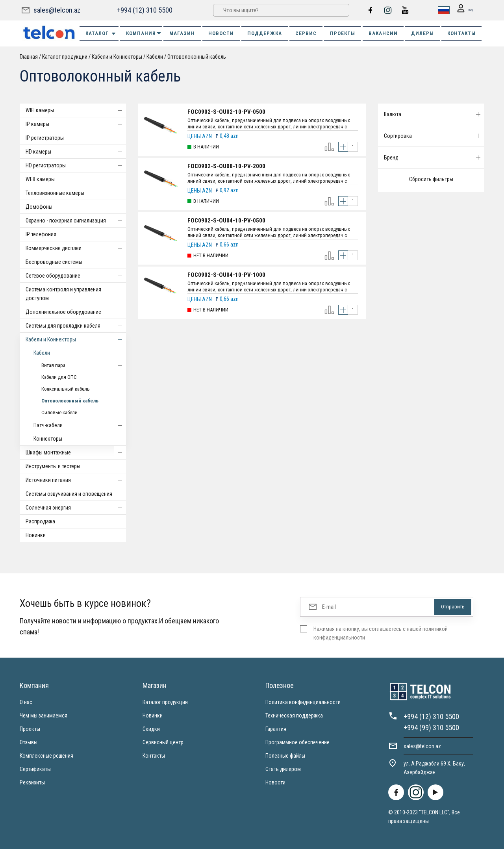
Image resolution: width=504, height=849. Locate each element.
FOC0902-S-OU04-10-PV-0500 (226, 221)
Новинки (36, 535)
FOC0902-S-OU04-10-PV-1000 (226, 275)
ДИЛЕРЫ (422, 33)
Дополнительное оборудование (76, 312)
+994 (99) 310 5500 (431, 728)
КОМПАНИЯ (144, 33)
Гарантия (276, 729)
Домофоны (76, 207)
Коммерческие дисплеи (76, 248)
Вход (461, 10)
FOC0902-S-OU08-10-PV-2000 (226, 166)
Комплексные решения (46, 756)
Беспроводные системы (76, 262)
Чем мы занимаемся (44, 716)
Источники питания (76, 480)
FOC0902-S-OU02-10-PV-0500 (226, 112)
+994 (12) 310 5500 (144, 10)
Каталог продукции (65, 57)
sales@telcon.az (57, 10)
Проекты (30, 729)
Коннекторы (48, 439)
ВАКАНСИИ (383, 33)
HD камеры (76, 152)
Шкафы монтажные (76, 452)
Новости (275, 782)
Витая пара (84, 365)
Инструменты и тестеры (53, 466)
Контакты (154, 756)
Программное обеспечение (297, 742)
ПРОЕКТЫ (343, 33)
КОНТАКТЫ (461, 33)
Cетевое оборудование (76, 276)
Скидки (151, 729)
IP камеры (76, 124)
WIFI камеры (76, 110)
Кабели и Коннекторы (117, 57)
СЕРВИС (306, 33)
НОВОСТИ (221, 33)
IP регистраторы (45, 138)
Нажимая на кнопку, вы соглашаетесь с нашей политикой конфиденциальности (381, 633)
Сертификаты (35, 769)
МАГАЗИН (182, 33)
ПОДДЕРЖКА (265, 33)
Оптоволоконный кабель (197, 57)
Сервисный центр (163, 742)
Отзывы (29, 742)
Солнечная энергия (76, 508)
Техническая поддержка (294, 716)
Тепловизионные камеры (55, 193)
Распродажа (40, 521)
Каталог (101, 33)
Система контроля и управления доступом (76, 294)
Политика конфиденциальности (303, 702)
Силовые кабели (59, 412)
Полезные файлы (285, 756)
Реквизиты (32, 782)
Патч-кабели (80, 425)
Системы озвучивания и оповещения (76, 494)
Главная (29, 57)
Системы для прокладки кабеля (76, 326)
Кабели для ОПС (59, 377)
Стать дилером (283, 769)
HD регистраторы (76, 165)
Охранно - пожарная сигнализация (76, 221)
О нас (26, 702)
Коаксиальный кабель (66, 389)
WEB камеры (40, 179)
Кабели (155, 57)
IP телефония (41, 234)
